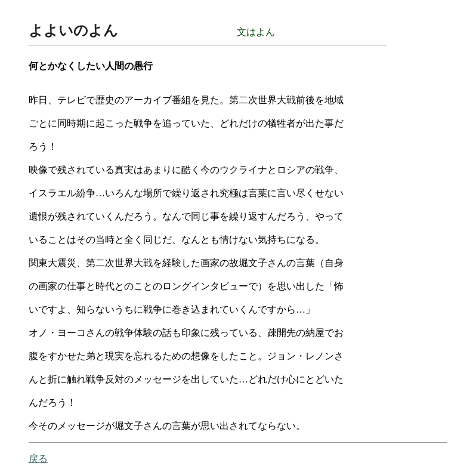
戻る (38, 459)
